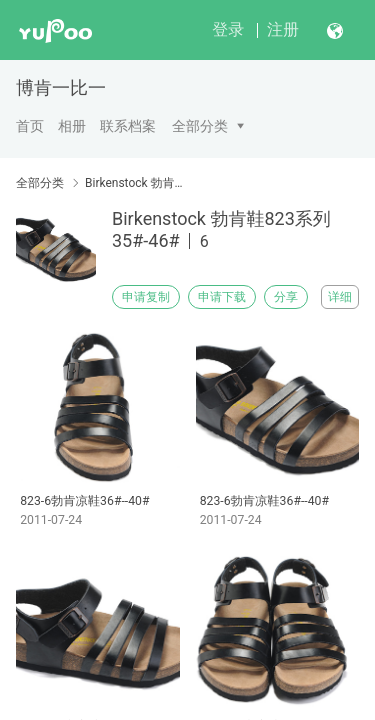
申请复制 (146, 297)
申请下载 (222, 297)
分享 (286, 297)
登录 (228, 29)
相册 (72, 126)
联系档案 (128, 126)
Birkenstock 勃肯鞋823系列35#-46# (137, 183)
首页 (30, 126)
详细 (340, 297)
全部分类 (200, 126)
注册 (283, 29)
